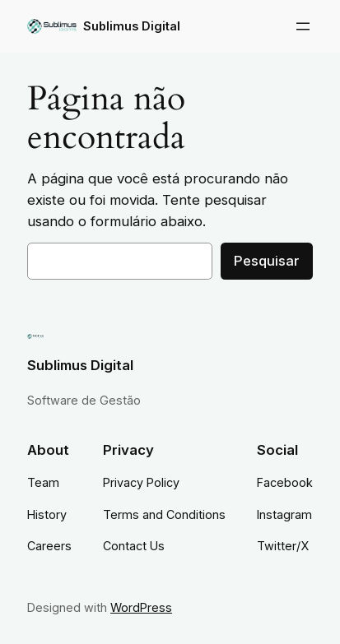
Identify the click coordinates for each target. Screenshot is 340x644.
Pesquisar (267, 261)
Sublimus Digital (132, 26)
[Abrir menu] (303, 26)
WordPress (141, 607)
